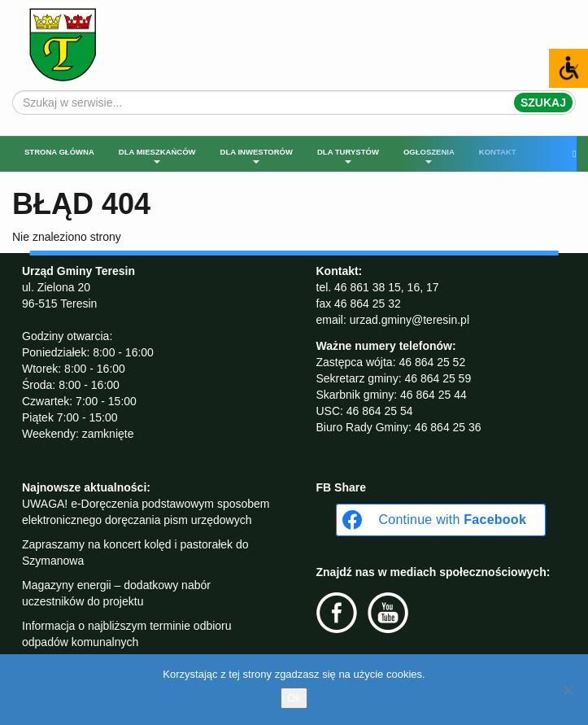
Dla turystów (348, 155)
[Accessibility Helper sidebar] (568, 68)
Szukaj (543, 103)
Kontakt (498, 152)
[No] (568, 690)
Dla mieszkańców (157, 155)
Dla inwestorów (257, 155)
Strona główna (59, 152)
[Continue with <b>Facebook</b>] (441, 520)
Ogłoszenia (429, 155)
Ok (294, 698)
